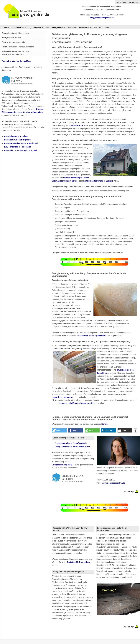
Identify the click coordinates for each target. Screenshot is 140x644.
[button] (59, 430)
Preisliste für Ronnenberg (79, 562)
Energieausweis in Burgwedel (18, 140)
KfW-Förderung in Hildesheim (18, 147)
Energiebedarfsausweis (12, 38)
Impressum (121, 2)
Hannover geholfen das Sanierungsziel (76, 403)
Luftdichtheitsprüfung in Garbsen (98, 181)
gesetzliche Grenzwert (62, 397)
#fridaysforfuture (77, 125)
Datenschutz (133, 2)
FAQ (101, 27)
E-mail (104, 424)
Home (6, 27)
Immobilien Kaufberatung (21, 27)
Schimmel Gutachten (42, 27)
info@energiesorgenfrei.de (102, 18)
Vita (95, 27)
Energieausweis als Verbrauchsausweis (73, 447)
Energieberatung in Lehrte (16, 136)
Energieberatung (59, 27)
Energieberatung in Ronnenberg (15, 33)
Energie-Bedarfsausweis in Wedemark (21, 143)
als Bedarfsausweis (71, 443)
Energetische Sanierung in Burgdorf (20, 150)
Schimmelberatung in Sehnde (65, 181)
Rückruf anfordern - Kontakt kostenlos (18, 47)
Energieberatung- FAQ (62, 465)
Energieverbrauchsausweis (13, 42)
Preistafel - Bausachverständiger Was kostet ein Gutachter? (16, 53)
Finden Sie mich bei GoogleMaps (16, 61)
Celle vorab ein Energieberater (92, 336)
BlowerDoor (72, 27)
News (107, 27)
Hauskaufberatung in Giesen (76, 178)
